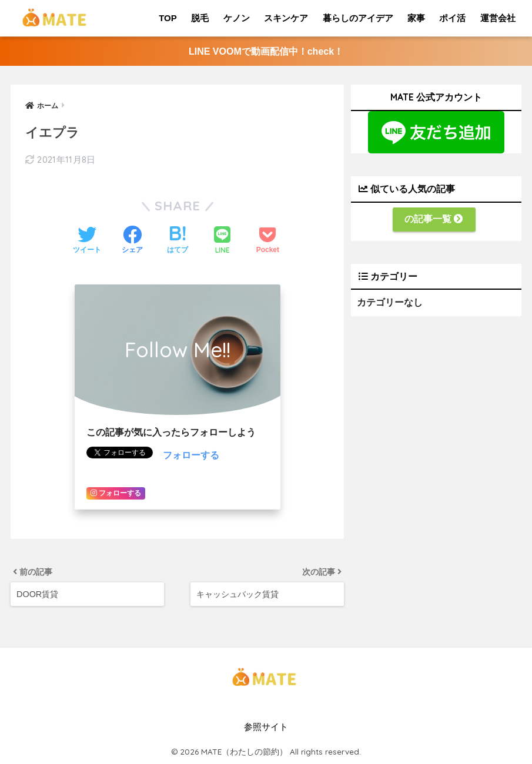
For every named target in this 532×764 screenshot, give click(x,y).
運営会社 (498, 18)
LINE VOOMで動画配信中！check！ (266, 51)
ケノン (237, 18)
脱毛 (200, 18)
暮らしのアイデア (358, 18)
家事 (416, 18)
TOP (168, 18)
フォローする (191, 455)
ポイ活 (452, 18)
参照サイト (266, 727)
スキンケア (286, 18)
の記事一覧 (434, 219)
